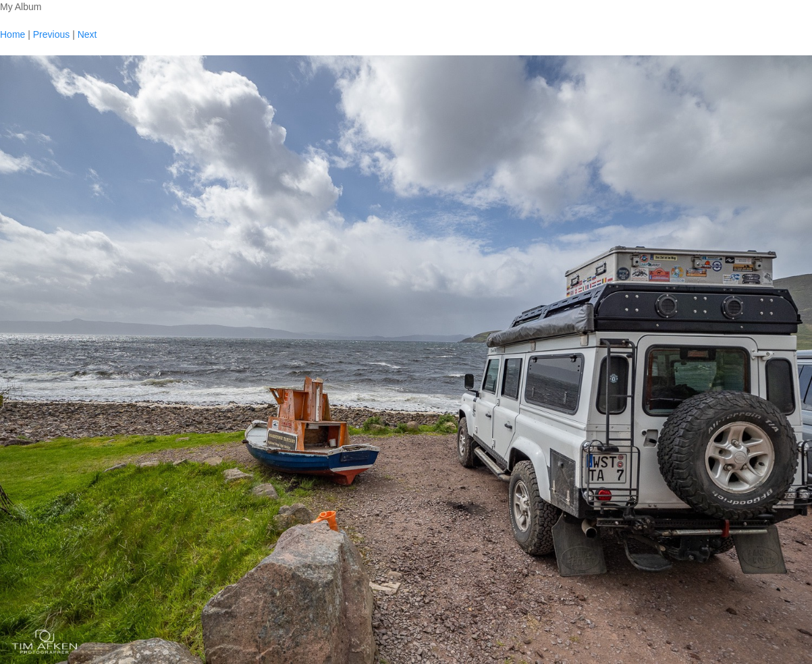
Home (12, 34)
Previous (51, 34)
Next (87, 34)
